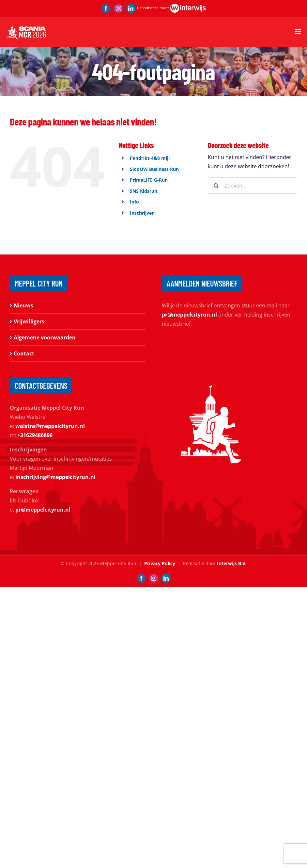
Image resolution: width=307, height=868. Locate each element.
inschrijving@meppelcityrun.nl (55, 477)
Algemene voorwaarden (45, 337)
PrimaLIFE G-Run (149, 180)
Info (134, 202)
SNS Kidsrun (144, 191)
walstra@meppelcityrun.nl (50, 426)
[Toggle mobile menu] (299, 31)
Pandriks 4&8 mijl (150, 158)
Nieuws (23, 305)
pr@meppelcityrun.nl (189, 315)
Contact (24, 353)
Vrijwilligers (29, 321)
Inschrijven (142, 213)
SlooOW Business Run (154, 169)
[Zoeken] (216, 186)
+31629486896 (35, 435)
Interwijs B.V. (232, 563)
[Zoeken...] (253, 186)
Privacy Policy (160, 563)
